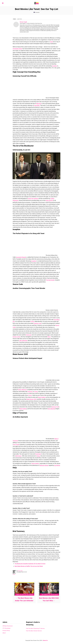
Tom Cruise (16, 444)
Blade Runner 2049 (31, 399)
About (14, 19)
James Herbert (35, 464)
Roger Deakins (42, 397)
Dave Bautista (52, 409)
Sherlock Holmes (44, 465)
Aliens (38, 456)
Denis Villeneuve (22, 390)
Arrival (30, 395)
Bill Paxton (19, 456)
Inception (55, 66)
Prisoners (30, 392)
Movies (14, 574)
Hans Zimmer (49, 200)
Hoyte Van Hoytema (33, 199)
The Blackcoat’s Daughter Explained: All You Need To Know (30, 564)
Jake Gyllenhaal (23, 341)
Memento (39, 104)
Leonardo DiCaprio (21, 257)
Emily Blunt (38, 454)
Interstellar (37, 105)
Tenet (51, 42)
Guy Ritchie (57, 465)
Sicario (36, 392)
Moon (49, 337)
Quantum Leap (37, 323)
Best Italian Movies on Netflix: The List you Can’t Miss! (29, 566)
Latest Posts (19, 19)
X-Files (32, 321)
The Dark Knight (50, 280)
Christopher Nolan (17, 49)
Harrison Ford (55, 407)
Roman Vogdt (23, 22)
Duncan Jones (16, 337)
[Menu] (3, 3)
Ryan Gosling (23, 409)
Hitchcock (29, 335)
